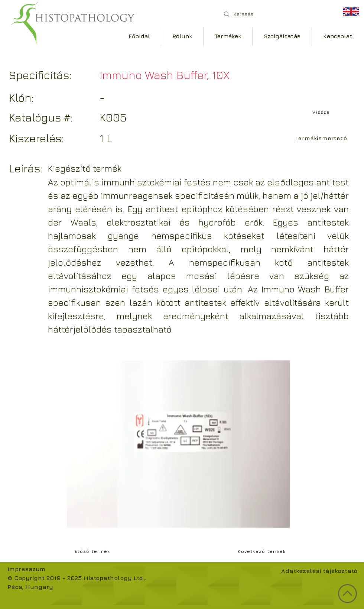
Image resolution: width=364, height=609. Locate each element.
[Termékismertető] (322, 138)
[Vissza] (322, 112)
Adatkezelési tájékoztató (319, 571)
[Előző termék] (93, 551)
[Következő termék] (263, 551)
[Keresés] (275, 14)
